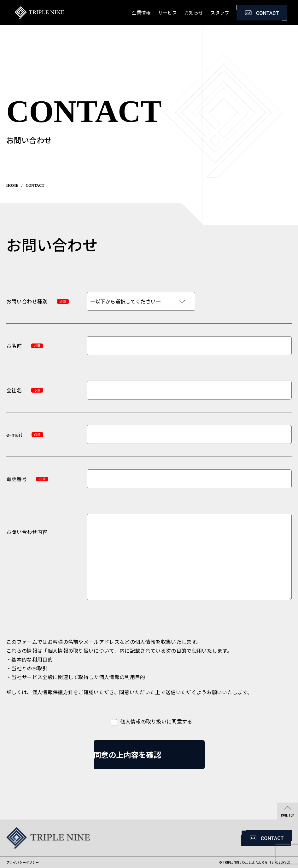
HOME (12, 185)
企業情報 (141, 12)
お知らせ (194, 12)
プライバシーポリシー (23, 862)
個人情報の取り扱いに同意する (149, 722)
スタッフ (220, 12)
